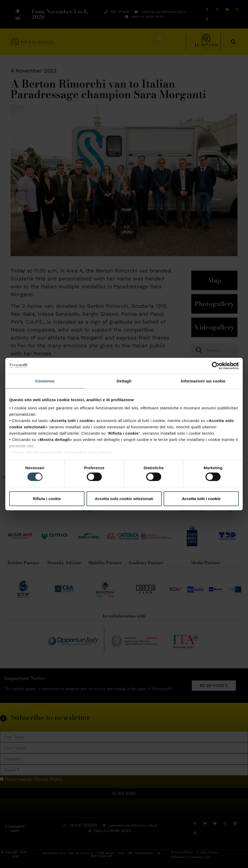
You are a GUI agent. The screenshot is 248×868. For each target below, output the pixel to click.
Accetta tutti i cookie (201, 498)
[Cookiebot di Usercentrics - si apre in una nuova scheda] (216, 366)
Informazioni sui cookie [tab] (203, 381)
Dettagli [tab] (124, 381)
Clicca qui (22, 452)
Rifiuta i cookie (47, 498)
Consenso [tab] (45, 381)
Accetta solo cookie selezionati (124, 498)
